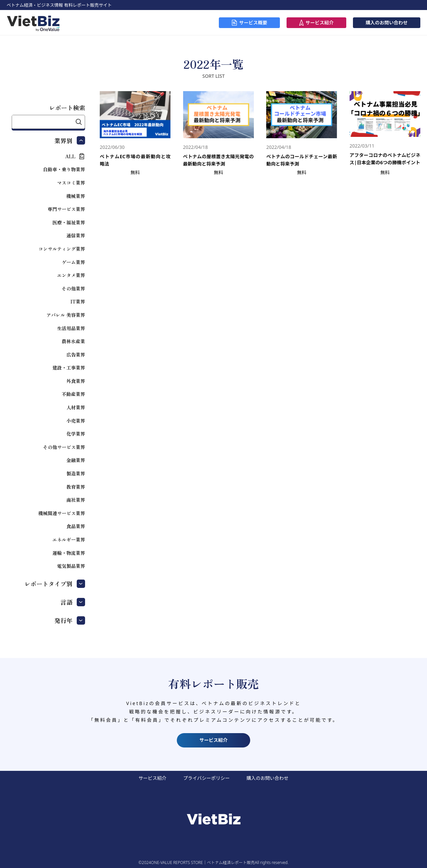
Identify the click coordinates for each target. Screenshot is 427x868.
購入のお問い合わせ (387, 23)
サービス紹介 (320, 23)
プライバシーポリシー (206, 778)
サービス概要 (253, 23)
